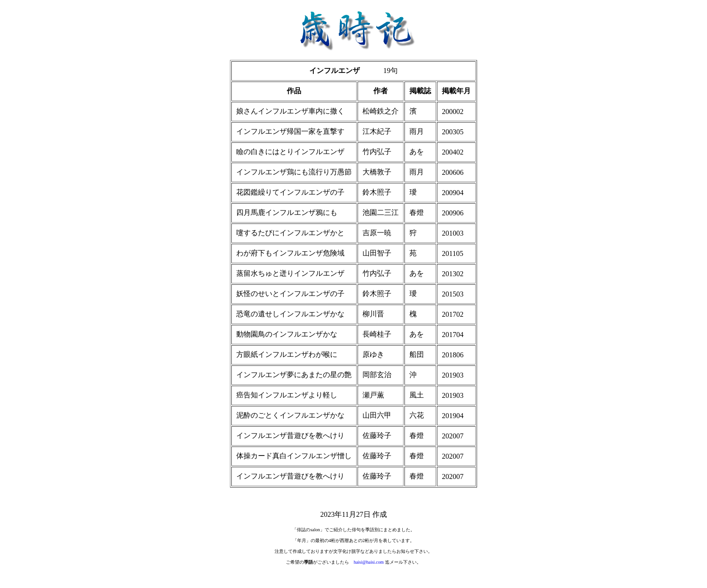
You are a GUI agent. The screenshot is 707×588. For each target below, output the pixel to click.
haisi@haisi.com (369, 562)
